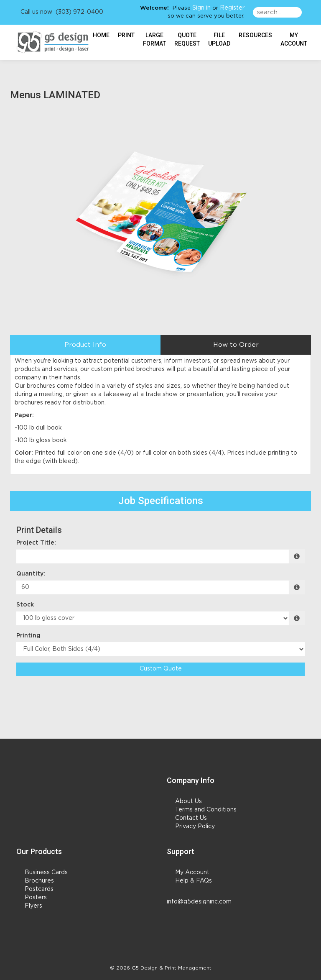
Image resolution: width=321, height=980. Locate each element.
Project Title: (36, 543)
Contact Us (191, 818)
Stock (25, 605)
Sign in (201, 8)
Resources (255, 35)
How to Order (236, 345)
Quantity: (31, 574)
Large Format (154, 39)
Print (126, 35)
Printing (28, 636)
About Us (189, 801)
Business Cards (46, 873)
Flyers (33, 906)
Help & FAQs (194, 881)
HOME (101, 35)
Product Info (85, 345)
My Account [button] (294, 39)
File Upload (219, 39)
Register (232, 8)
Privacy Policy (195, 826)
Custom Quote (161, 669)
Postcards (39, 889)
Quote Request (187, 39)
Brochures (39, 881)
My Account (192, 873)
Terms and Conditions (206, 810)
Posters (36, 898)
